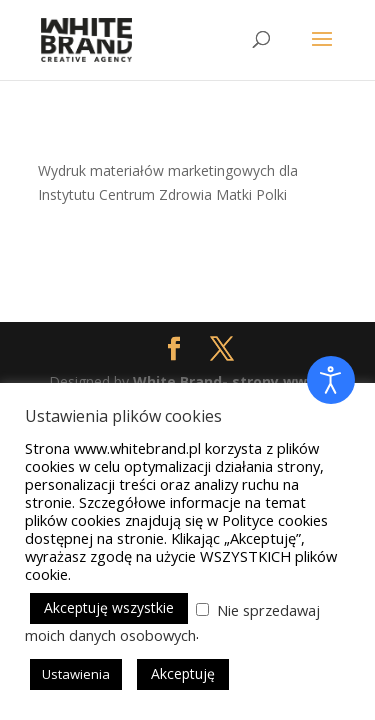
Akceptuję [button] (183, 673)
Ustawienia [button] (76, 674)
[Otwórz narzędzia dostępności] (331, 380)
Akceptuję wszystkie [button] (109, 607)
